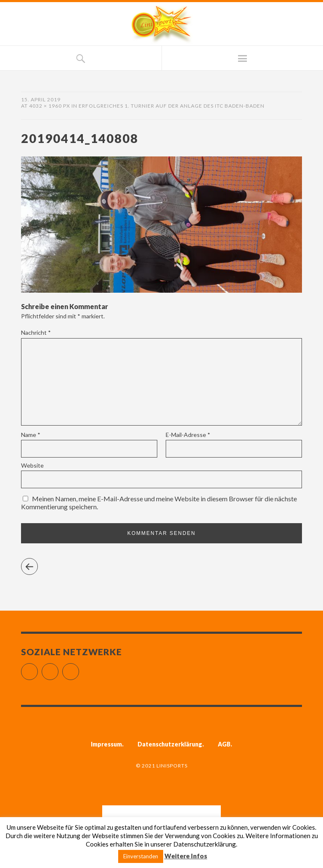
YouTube (79, 668)
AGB (224, 744)
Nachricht (36, 332)
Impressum (106, 744)
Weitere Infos (186, 856)
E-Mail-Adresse (188, 435)
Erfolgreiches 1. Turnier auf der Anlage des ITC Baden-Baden (172, 106)
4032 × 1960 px (50, 106)
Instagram (58, 668)
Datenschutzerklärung (170, 744)
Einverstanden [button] (141, 856)
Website (32, 465)
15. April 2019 (41, 99)
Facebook (38, 668)
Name (31, 435)
